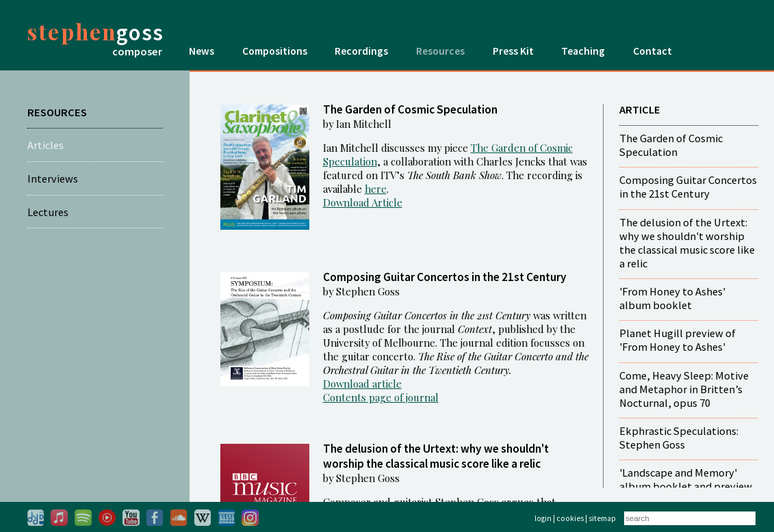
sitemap (602, 518)
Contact (653, 51)
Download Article (363, 202)
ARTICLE (640, 109)
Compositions (275, 51)
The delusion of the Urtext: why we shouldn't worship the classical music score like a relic (687, 243)
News (202, 51)
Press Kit (513, 51)
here (376, 189)
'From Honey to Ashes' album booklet (672, 298)
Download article (362, 384)
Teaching (583, 51)
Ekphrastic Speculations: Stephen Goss (679, 438)
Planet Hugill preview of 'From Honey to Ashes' (678, 340)
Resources (440, 51)
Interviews (53, 178)
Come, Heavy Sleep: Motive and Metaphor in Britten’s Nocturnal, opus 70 (684, 389)
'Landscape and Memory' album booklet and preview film (686, 486)
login (543, 518)
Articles (46, 145)
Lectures (48, 212)
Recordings (361, 51)
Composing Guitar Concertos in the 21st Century (688, 187)
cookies (570, 518)
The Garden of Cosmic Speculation (671, 145)
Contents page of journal (381, 397)
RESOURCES (57, 112)
